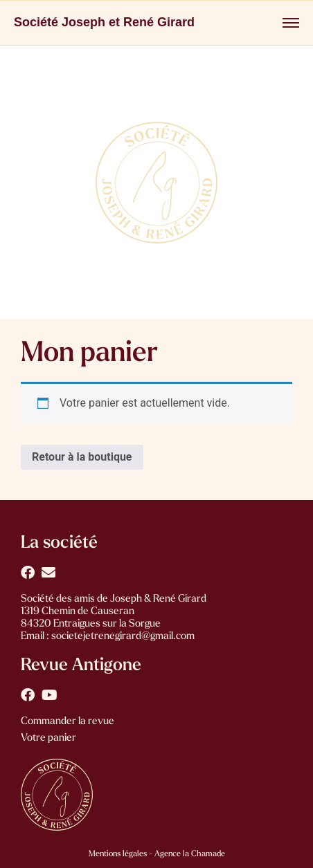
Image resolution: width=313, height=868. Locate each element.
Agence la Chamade (189, 854)
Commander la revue (68, 722)
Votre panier (48, 738)
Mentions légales (118, 854)
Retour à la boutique (82, 457)
